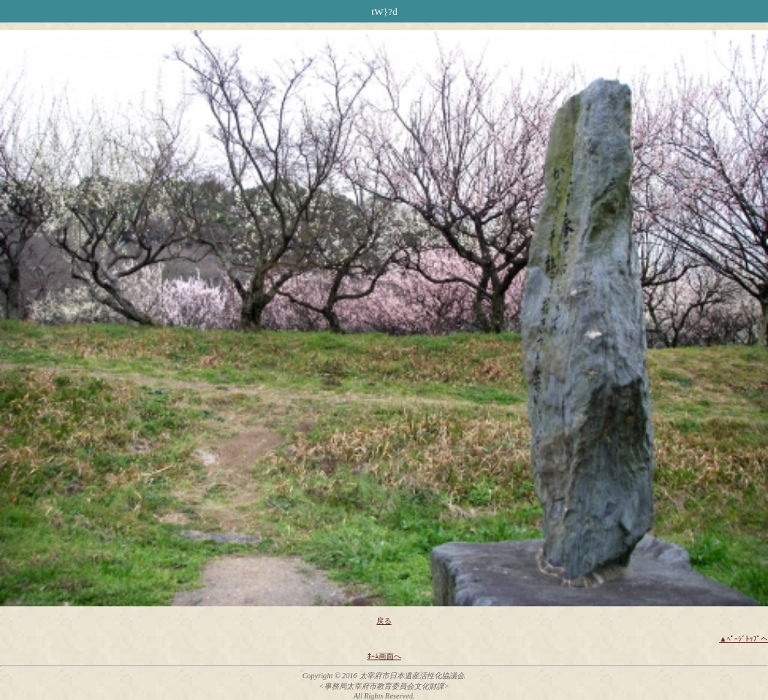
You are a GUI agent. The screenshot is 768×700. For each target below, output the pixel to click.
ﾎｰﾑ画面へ (384, 656)
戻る (384, 621)
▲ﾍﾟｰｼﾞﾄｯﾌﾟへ (744, 639)
